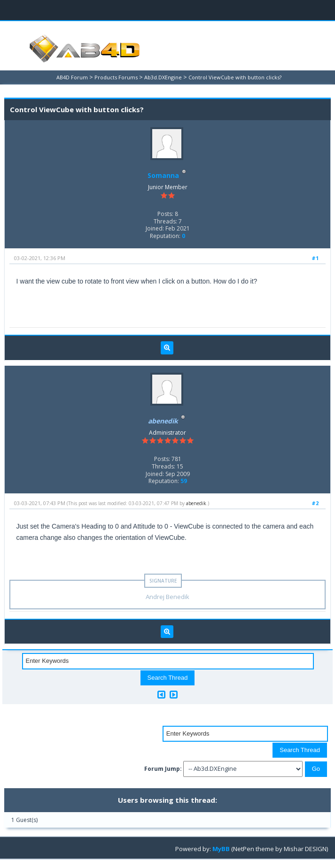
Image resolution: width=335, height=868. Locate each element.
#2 (315, 503)
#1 (315, 258)
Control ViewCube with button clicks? (235, 77)
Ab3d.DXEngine (163, 77)
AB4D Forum (72, 77)
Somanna (163, 175)
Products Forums (116, 77)
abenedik (196, 503)
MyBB (221, 849)
